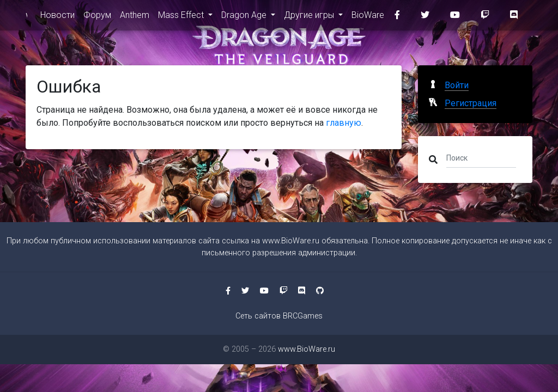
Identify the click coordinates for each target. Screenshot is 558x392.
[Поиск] (481, 157)
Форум (97, 17)
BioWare (368, 17)
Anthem (135, 17)
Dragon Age (245, 17)
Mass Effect (182, 17)
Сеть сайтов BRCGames (279, 316)
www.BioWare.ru (26, 17)
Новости (57, 17)
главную (344, 123)
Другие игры (310, 17)
